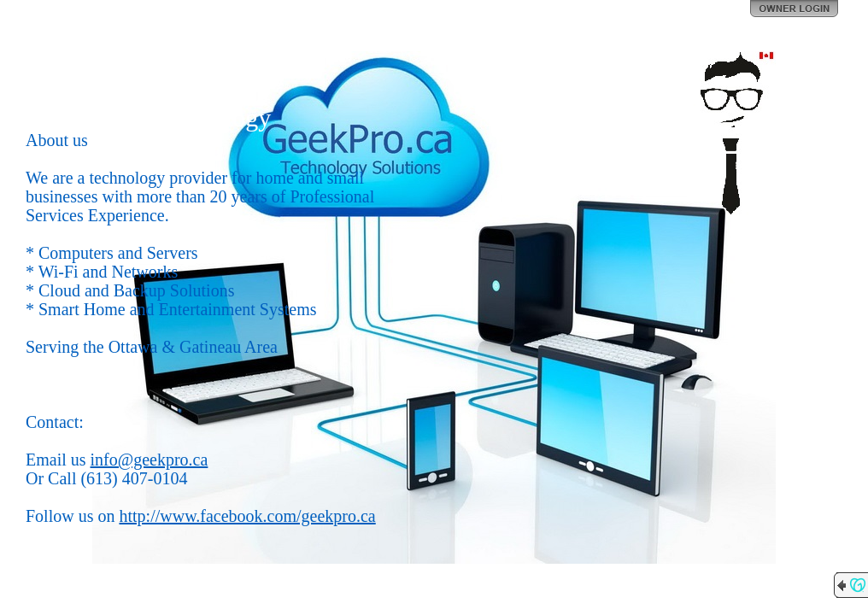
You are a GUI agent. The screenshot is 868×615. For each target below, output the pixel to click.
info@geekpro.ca (150, 460)
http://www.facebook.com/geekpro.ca (247, 516)
